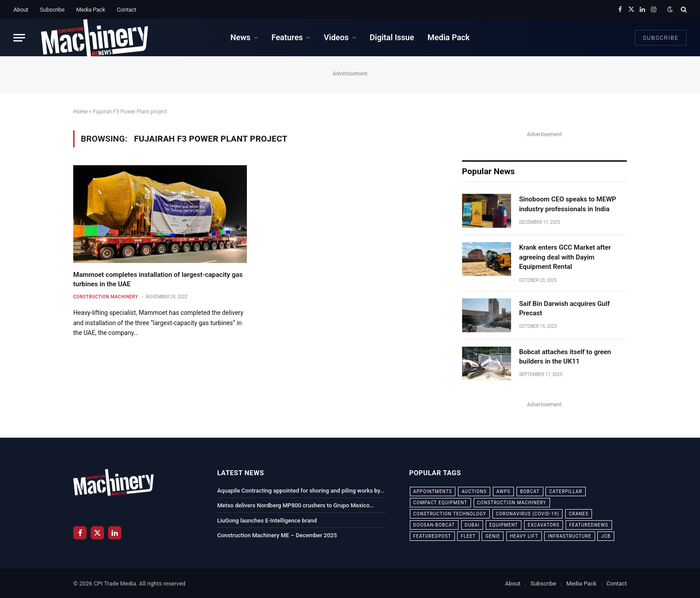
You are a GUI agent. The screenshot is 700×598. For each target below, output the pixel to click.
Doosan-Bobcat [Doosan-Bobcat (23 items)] (434, 525)
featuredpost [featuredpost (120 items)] (432, 536)
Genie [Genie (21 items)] (493, 536)
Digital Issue (392, 37)
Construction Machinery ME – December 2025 (277, 535)
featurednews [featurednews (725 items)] (589, 525)
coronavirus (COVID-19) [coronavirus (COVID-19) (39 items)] (528, 514)
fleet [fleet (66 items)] (468, 536)
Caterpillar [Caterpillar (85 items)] (566, 491)
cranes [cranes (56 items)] (579, 514)
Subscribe (52, 10)
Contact (126, 10)
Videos (336, 37)
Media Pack (90, 10)
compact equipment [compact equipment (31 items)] (440, 503)
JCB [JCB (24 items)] (606, 536)
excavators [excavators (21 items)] (544, 525)
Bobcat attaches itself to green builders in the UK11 (565, 357)
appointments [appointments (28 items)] (433, 491)
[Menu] (19, 38)
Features (287, 37)
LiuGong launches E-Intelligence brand (267, 521)
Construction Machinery (106, 297)
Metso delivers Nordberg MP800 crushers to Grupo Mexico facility (294, 506)
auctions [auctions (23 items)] (474, 491)
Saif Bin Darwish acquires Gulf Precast (565, 308)
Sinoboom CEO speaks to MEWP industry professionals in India (568, 204)
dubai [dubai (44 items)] (472, 525)
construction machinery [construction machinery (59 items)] (512, 503)
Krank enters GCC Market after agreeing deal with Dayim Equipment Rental (565, 257)
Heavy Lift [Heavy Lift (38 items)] (524, 536)
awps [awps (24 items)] (503, 491)
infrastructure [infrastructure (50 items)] (569, 536)
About (21, 10)
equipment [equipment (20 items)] (504, 525)
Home (80, 112)
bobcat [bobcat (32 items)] (530, 491)
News (240, 37)
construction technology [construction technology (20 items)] (450, 514)
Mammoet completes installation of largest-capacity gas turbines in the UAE (158, 279)
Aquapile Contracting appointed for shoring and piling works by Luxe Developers (299, 491)
